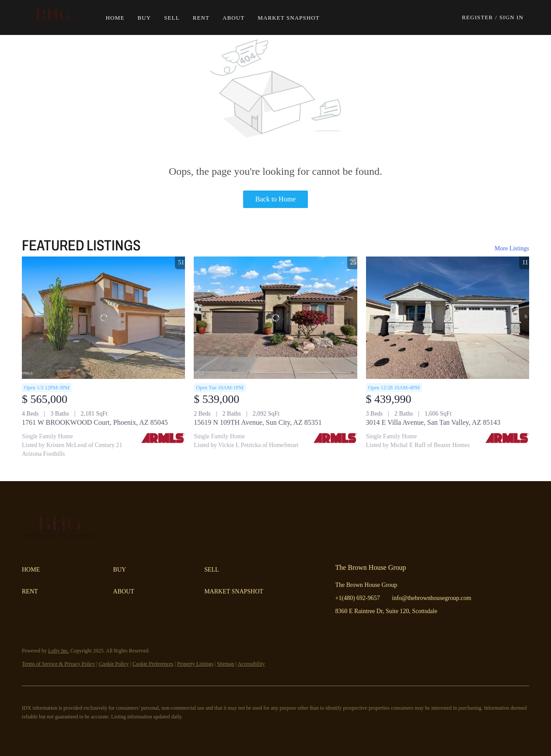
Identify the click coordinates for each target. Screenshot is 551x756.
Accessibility (251, 664)
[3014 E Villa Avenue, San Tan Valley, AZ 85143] (448, 318)
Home (120, 18)
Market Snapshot (293, 18)
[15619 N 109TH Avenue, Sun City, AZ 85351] (275, 318)
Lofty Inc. (59, 651)
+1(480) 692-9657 (357, 598)
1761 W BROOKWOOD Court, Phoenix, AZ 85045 (95, 422)
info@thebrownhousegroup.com (431, 598)
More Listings (512, 248)
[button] (58, 17)
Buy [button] (149, 18)
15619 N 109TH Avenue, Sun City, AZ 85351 (258, 422)
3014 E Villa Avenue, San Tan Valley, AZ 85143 (433, 422)
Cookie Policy (114, 664)
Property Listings (195, 664)
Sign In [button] (511, 17)
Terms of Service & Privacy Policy (58, 664)
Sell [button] (176, 18)
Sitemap (225, 664)
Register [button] (477, 17)
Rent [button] (206, 18)
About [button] (238, 18)
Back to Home (275, 199)
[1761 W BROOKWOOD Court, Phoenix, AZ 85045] (103, 318)
